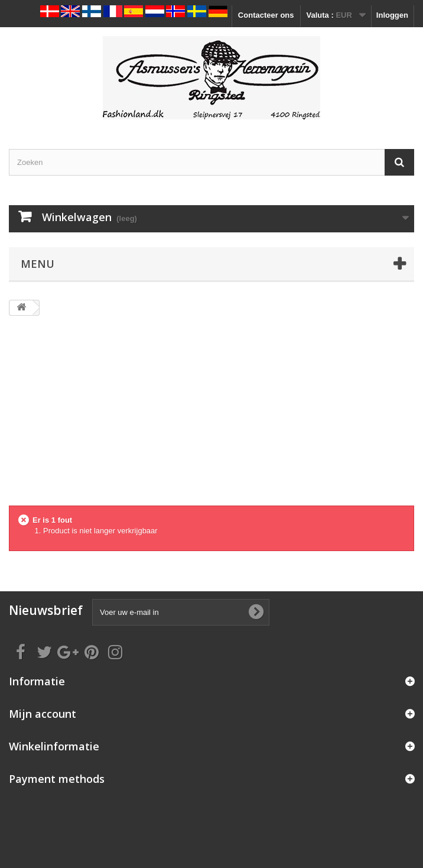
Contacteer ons (266, 15)
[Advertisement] (211, 417)
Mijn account (43, 714)
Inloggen (392, 15)
